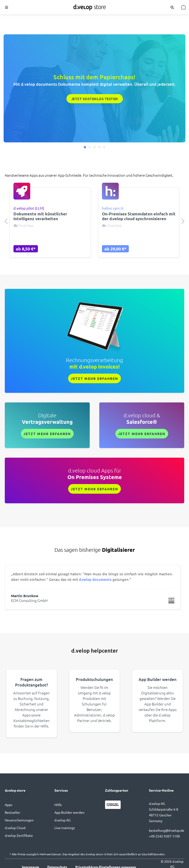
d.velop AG (62, 820)
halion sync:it (113, 208)
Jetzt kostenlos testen (95, 99)
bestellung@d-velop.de (167, 830)
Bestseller (12, 812)
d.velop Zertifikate (19, 835)
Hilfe (58, 805)
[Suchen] (172, 7)
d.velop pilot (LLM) (29, 208)
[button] (85, 147)
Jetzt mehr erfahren (94, 378)
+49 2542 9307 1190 (164, 836)
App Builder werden (69, 812)
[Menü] (7, 7)
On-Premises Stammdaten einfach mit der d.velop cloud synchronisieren (139, 216)
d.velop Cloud (15, 828)
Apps (9, 805)
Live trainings (65, 828)
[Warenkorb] (184, 7)
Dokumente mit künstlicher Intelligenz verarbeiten (40, 216)
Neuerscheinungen (19, 820)
